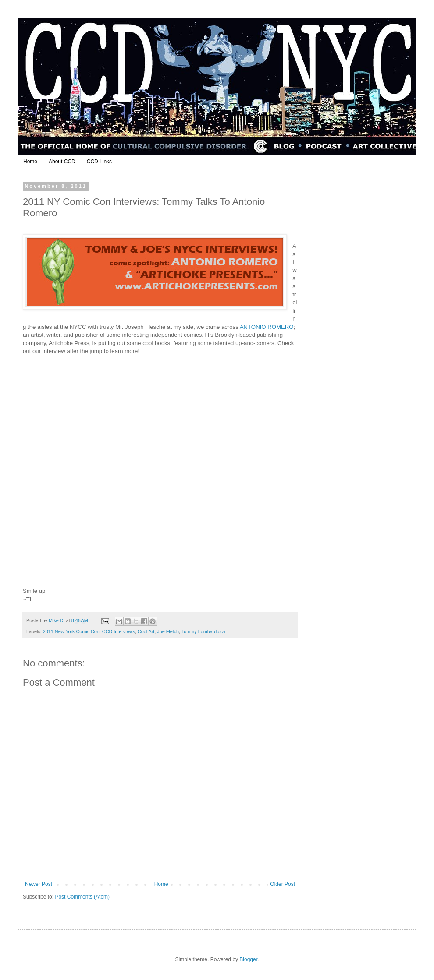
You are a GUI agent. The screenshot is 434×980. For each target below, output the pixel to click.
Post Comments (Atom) (82, 897)
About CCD (62, 162)
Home (30, 162)
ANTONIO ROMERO (267, 327)
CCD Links (99, 162)
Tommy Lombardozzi (203, 631)
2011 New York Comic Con (71, 631)
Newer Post (39, 884)
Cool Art (146, 631)
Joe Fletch (168, 631)
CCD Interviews (119, 631)
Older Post (283, 884)
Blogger (248, 959)
